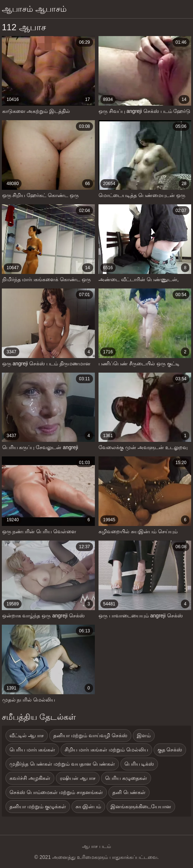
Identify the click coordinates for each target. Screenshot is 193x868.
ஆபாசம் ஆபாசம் (34, 9)
